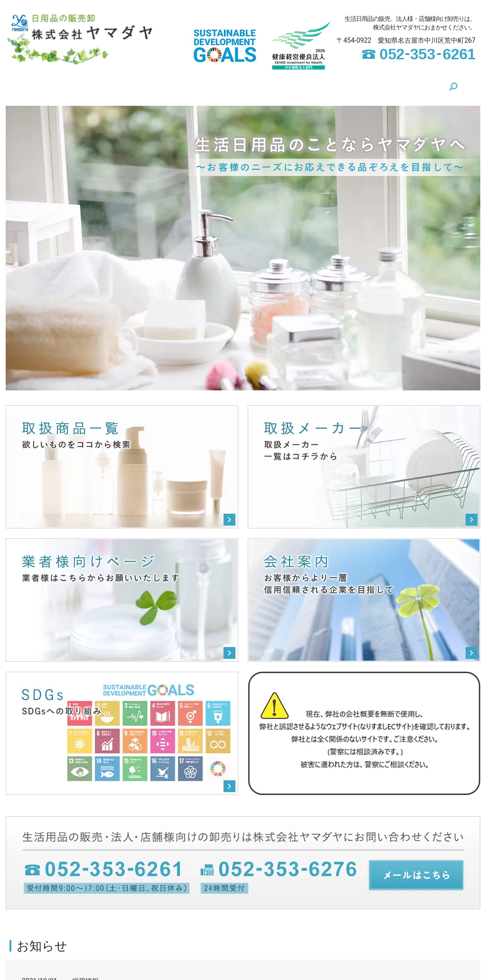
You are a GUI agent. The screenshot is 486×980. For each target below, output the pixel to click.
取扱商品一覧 (198, 84)
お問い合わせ (380, 84)
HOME (80, 84)
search (415, 84)
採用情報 (85, 976)
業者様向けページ (317, 84)
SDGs (154, 84)
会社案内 (118, 84)
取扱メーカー (254, 84)
